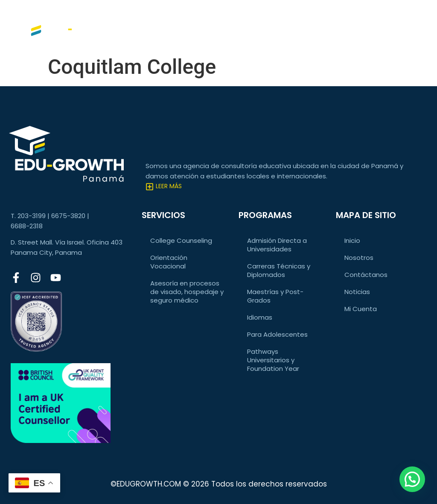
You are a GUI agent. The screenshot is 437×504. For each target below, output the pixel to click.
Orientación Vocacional (169, 262)
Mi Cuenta (361, 309)
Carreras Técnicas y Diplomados (279, 270)
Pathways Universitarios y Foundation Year (273, 360)
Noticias (357, 292)
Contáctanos (366, 275)
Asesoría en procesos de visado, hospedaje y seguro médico (187, 292)
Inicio (352, 240)
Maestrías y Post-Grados (275, 296)
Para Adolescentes (277, 334)
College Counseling (181, 240)
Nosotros (359, 258)
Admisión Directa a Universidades (277, 245)
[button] (412, 479)
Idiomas (260, 317)
